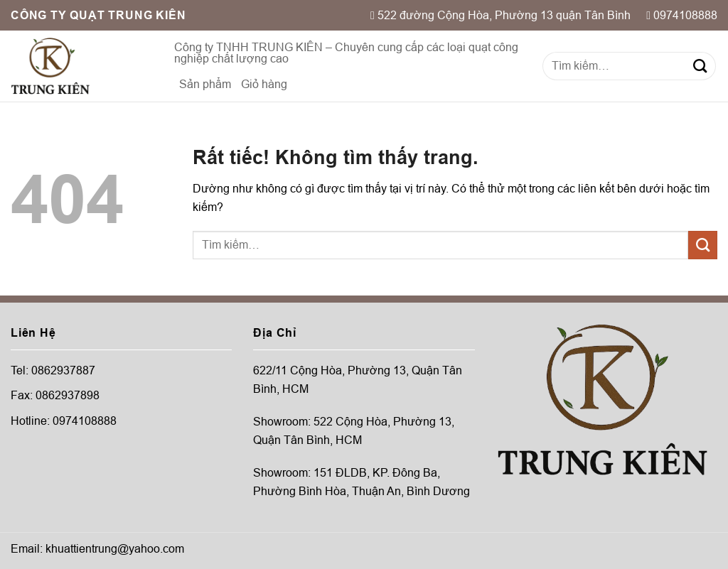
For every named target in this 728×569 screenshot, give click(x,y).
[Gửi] (700, 66)
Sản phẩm (205, 84)
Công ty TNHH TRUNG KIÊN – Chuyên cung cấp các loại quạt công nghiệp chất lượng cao (346, 53)
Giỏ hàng (264, 84)
